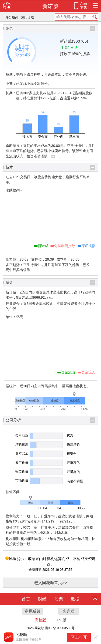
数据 (75, 599)
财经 (42, 599)
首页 (26, 599)
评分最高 (12, 17)
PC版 (62, 620)
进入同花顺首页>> (50, 583)
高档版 (40, 620)
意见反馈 (33, 611)
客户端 (69, 611)
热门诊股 (27, 17)
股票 (59, 599)
